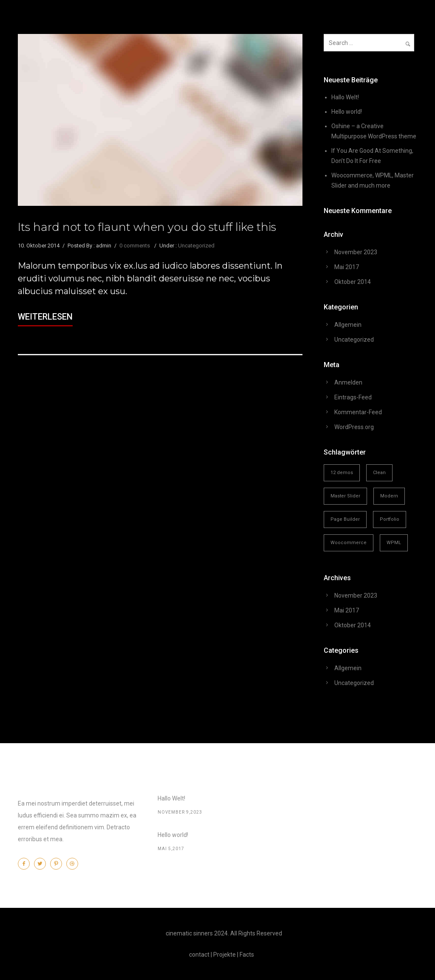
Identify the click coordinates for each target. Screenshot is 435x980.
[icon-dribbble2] (74, 864)
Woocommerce (349, 543)
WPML (394, 543)
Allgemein (348, 325)
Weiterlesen (45, 317)
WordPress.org (354, 427)
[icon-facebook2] (26, 864)
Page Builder (345, 519)
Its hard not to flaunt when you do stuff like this (147, 227)
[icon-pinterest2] (58, 864)
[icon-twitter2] (42, 864)
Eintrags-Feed (353, 397)
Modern (389, 496)
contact (199, 955)
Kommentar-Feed (358, 412)
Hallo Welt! (345, 97)
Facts (247, 955)
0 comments (135, 246)
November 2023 (356, 252)
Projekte (225, 955)
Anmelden (348, 382)
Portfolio (390, 519)
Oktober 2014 (353, 282)
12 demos (342, 473)
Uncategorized (196, 246)
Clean (379, 473)
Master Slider (345, 496)
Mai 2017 (347, 267)
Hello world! (347, 112)
